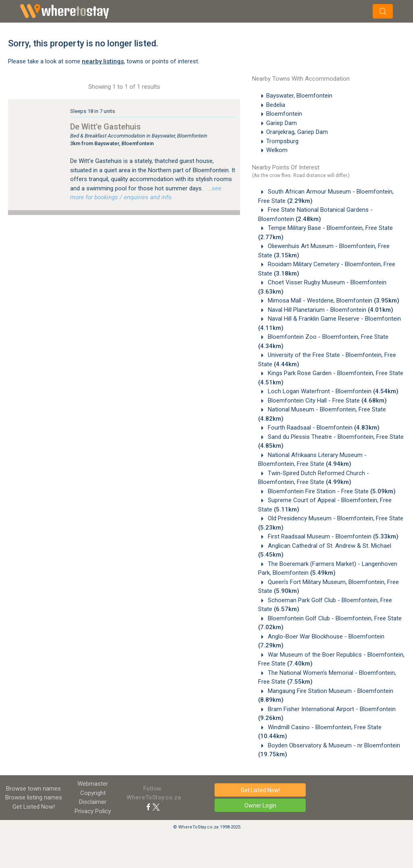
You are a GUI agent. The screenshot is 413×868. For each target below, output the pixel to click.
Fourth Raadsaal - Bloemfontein (323, 428)
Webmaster (93, 784)
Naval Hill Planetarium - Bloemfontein (330, 310)
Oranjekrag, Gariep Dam (297, 132)
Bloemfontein (284, 114)
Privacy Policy (93, 811)
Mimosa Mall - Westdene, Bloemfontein (333, 300)
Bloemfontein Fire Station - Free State (331, 491)
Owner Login (260, 805)
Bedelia (276, 105)
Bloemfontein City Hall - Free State (326, 401)
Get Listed (34, 807)
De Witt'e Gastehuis (105, 127)
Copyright (93, 793)
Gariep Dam (282, 123)
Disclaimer (93, 802)
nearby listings (103, 61)
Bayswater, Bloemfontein (299, 96)
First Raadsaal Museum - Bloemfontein (332, 536)
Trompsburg (282, 141)
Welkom (277, 150)
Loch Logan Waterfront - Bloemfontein (332, 391)
